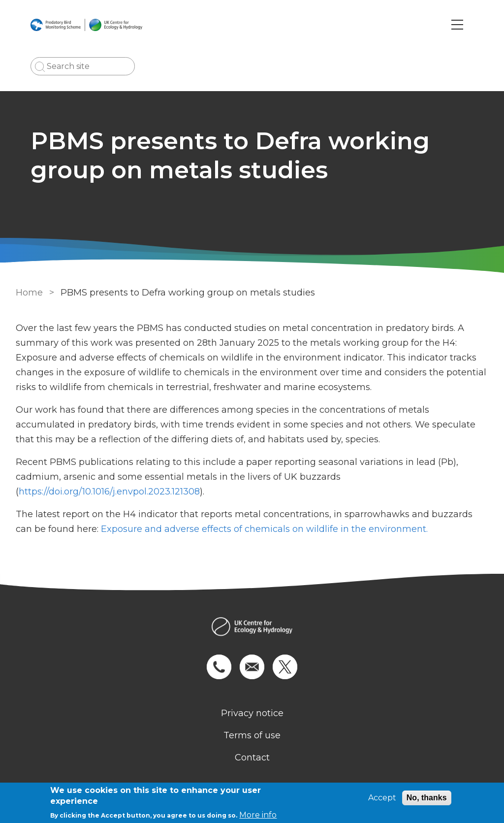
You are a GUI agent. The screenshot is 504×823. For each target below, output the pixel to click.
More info (258, 815)
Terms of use (252, 735)
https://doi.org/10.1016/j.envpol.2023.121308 (109, 492)
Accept (382, 798)
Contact (252, 757)
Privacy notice (252, 713)
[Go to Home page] (86, 25)
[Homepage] (252, 628)
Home (29, 293)
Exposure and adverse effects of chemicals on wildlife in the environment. (266, 529)
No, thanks (427, 798)
